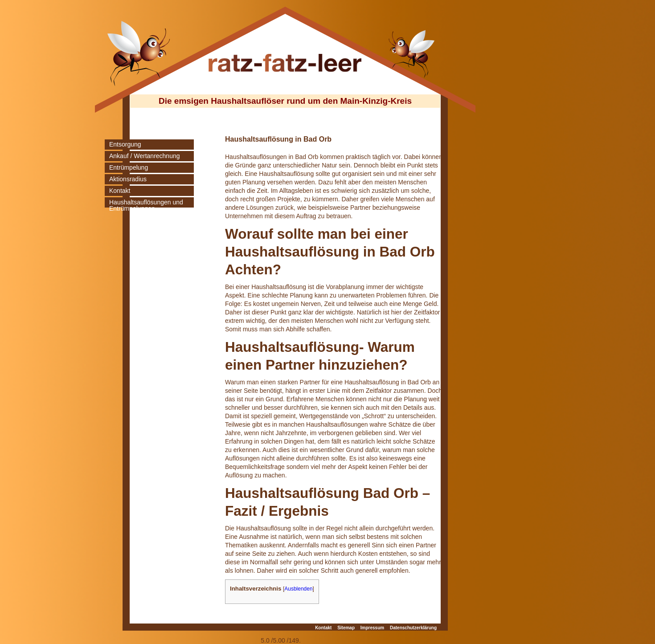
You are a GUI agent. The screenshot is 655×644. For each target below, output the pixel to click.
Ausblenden (298, 589)
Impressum (372, 628)
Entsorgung (125, 144)
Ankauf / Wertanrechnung (145, 156)
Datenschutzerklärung (413, 628)
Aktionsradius (128, 179)
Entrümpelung (129, 167)
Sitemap (346, 628)
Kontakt (120, 191)
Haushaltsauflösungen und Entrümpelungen (146, 205)
